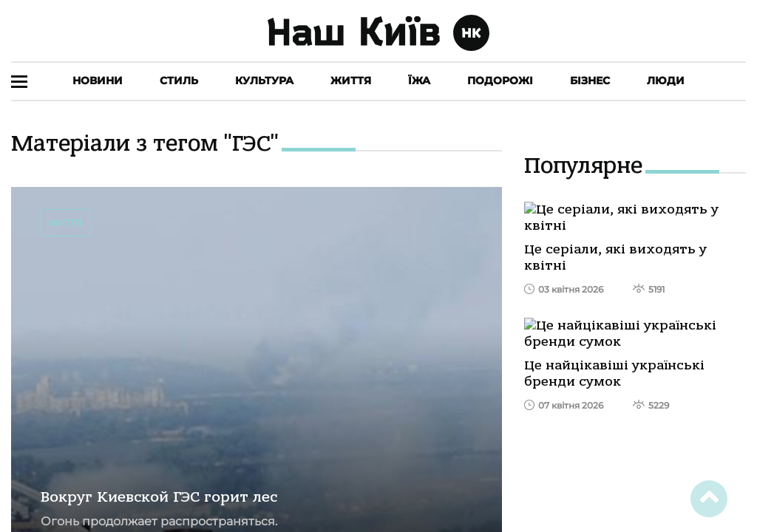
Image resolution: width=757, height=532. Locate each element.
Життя (351, 81)
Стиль (179, 81)
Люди (666, 81)
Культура (264, 81)
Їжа (419, 81)
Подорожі (500, 81)
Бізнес (590, 81)
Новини (98, 81)
